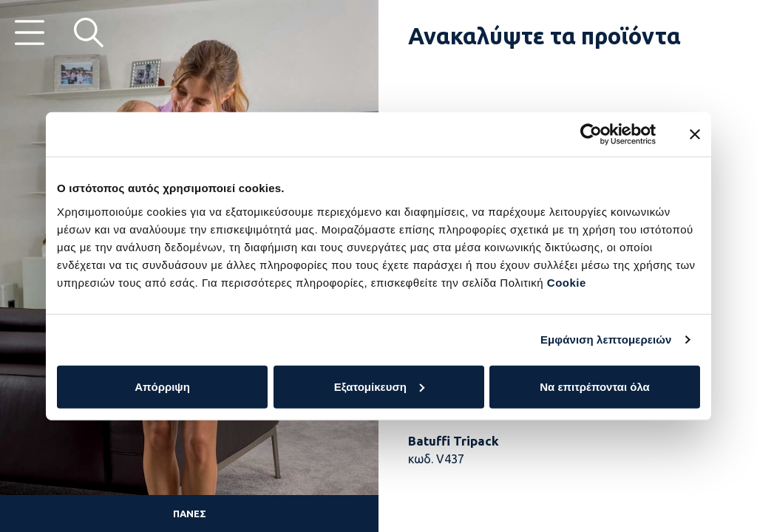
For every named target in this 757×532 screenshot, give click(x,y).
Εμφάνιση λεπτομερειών (606, 340)
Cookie (567, 282)
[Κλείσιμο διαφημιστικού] (695, 134)
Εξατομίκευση (379, 386)
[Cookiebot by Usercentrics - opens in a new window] (591, 134)
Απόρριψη (162, 386)
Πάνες (190, 514)
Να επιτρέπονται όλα (595, 386)
